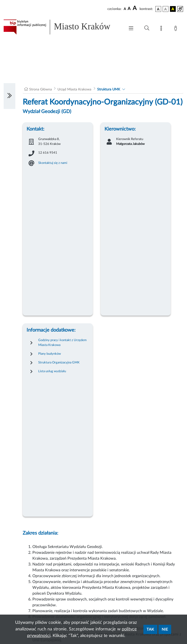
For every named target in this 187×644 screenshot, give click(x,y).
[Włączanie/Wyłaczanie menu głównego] (131, 29)
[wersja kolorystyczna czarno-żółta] (173, 9)
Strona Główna (41, 89)
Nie (165, 629)
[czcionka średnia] (129, 9)
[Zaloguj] (177, 29)
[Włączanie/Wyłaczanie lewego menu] (9, 96)
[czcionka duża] (135, 8)
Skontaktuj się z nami (53, 163)
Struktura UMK (109, 89)
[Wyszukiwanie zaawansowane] (147, 28)
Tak (150, 629)
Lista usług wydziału (52, 371)
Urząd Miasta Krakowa (74, 89)
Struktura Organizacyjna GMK (59, 362)
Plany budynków (50, 354)
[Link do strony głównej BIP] (62, 27)
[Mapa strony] (162, 29)
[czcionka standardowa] (125, 9)
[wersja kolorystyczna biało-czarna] (166, 9)
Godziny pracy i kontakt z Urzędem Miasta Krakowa (62, 343)
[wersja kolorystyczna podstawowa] (158, 9)
